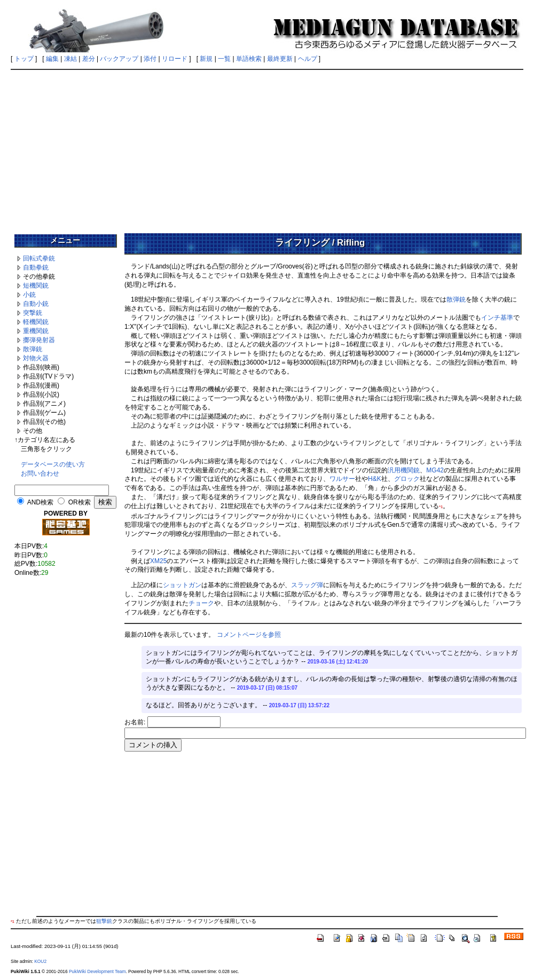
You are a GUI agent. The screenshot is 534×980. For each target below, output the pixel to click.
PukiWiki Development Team (97, 971)
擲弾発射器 (39, 340)
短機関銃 (36, 286)
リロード (175, 59)
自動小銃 (36, 304)
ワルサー (342, 479)
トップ (24, 59)
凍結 (70, 59)
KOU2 (40, 961)
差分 (89, 59)
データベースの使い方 (53, 464)
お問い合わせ (40, 473)
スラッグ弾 (307, 585)
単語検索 (249, 59)
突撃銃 (33, 313)
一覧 (224, 59)
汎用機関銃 (404, 470)
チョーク (201, 603)
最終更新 (280, 59)
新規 (206, 59)
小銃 (29, 295)
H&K (375, 479)
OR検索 (80, 502)
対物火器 (36, 358)
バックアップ (119, 59)
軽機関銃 (36, 322)
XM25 (158, 561)
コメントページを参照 (249, 635)
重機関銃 (36, 331)
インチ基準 (497, 318)
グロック (407, 479)
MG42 (435, 470)
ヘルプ (308, 59)
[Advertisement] (267, 148)
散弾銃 (33, 349)
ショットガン (182, 585)
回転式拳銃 (39, 258)
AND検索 (40, 502)
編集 (52, 59)
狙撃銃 (104, 921)
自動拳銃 (36, 267)
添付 (150, 59)
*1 (441, 507)
